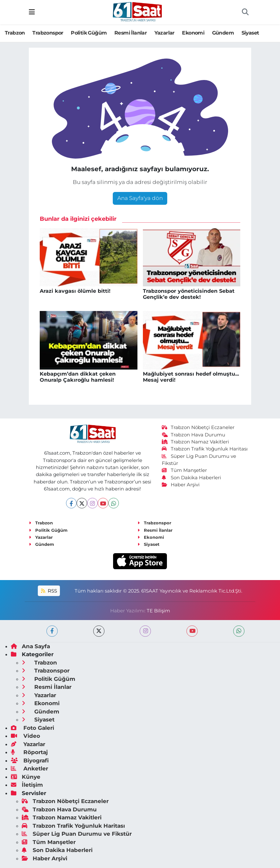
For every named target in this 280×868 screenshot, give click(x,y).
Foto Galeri (33, 728)
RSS (49, 591)
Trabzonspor (48, 33)
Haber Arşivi (181, 485)
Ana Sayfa (30, 646)
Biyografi (30, 760)
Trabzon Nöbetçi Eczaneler (198, 427)
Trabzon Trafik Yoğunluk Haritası (205, 449)
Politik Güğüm (89, 33)
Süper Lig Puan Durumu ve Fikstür (77, 834)
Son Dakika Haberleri (192, 478)
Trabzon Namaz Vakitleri (196, 442)
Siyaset (250, 33)
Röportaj (29, 752)
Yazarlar (165, 33)
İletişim (27, 785)
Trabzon (15, 33)
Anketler (29, 768)
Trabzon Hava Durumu (194, 435)
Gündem (223, 33)
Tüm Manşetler (185, 470)
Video (25, 736)
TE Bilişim (158, 611)
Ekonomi (193, 33)
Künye (26, 777)
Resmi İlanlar (131, 33)
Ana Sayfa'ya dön (140, 198)
